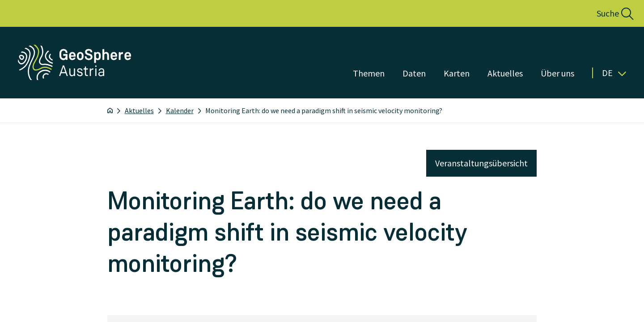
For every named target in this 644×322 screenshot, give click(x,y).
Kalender (180, 110)
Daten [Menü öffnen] (414, 73)
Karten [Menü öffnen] (457, 73)
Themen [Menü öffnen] (369, 73)
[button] (605, 13)
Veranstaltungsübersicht (481, 163)
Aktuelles (139, 110)
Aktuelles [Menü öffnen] (505, 73)
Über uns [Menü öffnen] (557, 73)
